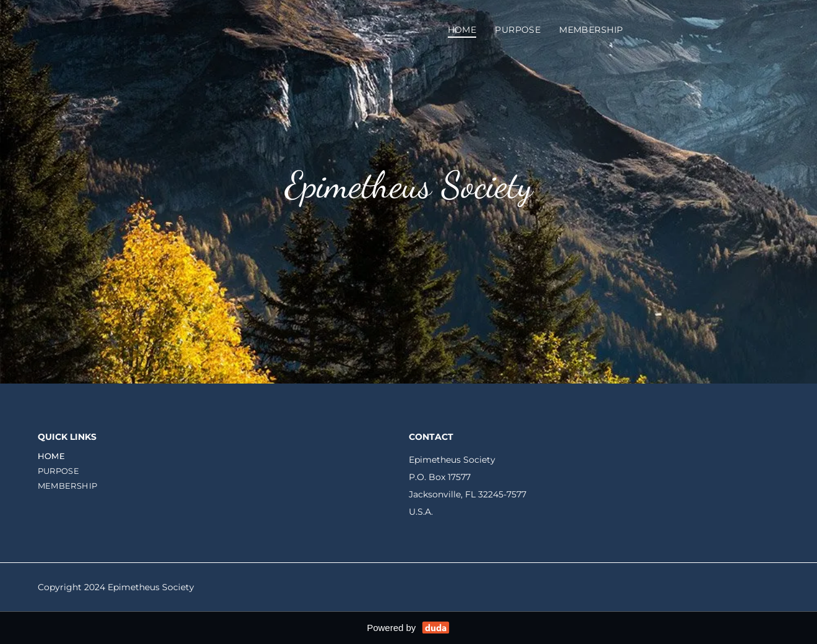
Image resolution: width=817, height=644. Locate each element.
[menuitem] (462, 30)
